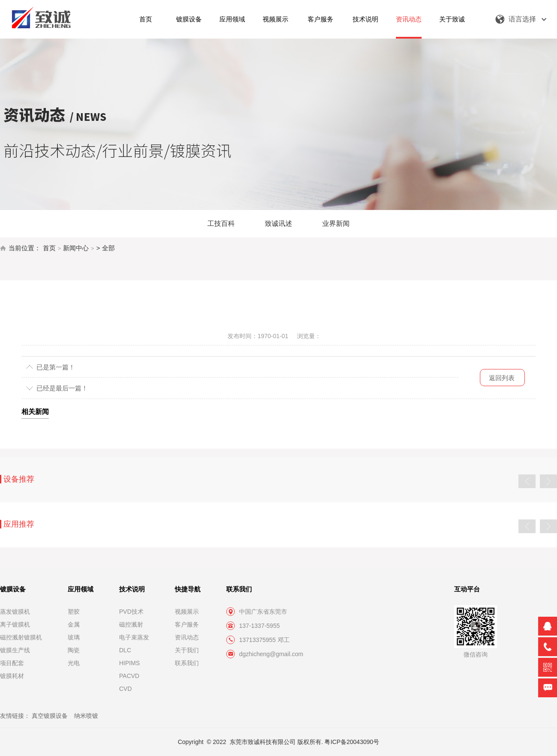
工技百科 (221, 223)
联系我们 (187, 663)
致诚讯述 (278, 223)
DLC (125, 650)
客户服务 (320, 19)
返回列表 (502, 378)
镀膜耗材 (12, 676)
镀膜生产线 (15, 650)
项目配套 (12, 663)
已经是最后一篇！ (62, 388)
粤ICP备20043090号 (352, 742)
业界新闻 (336, 223)
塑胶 (74, 612)
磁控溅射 (131, 624)
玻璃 (74, 637)
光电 (74, 663)
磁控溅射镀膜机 (21, 637)
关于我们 (187, 650)
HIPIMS (129, 663)
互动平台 (467, 589)
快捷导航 (188, 589)
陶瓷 (74, 650)
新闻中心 (76, 248)
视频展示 (276, 19)
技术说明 (365, 19)
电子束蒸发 (134, 637)
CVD (126, 689)
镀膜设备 (189, 19)
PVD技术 (131, 612)
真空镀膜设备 (50, 716)
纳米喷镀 (86, 716)
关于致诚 (452, 19)
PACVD (129, 676)
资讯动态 (409, 19)
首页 (146, 19)
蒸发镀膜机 (15, 612)
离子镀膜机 (15, 624)
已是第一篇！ (56, 367)
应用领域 (232, 19)
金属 (74, 624)
